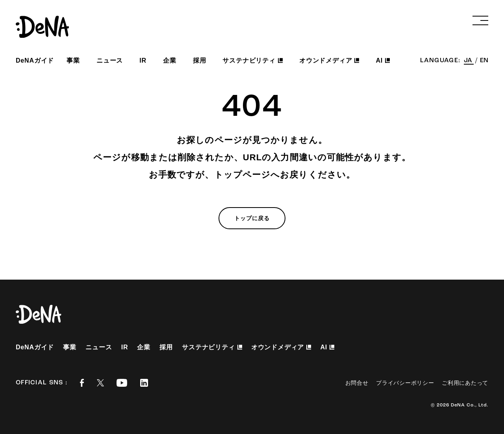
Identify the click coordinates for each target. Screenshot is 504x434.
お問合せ (357, 383)
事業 (73, 60)
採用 (200, 60)
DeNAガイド (35, 60)
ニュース (110, 60)
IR (143, 60)
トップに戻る (252, 218)
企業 (170, 60)
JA (469, 61)
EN (484, 61)
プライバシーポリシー (405, 383)
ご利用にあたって (465, 383)
